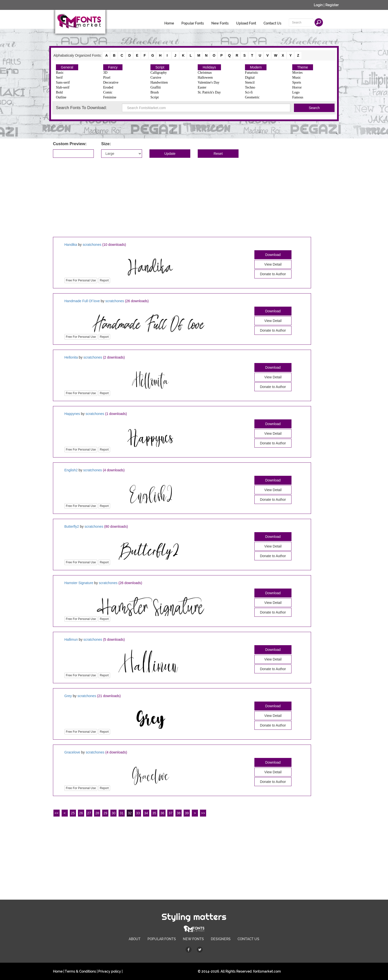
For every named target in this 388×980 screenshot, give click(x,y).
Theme (303, 67)
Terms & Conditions (80, 971)
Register (332, 5)
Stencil (250, 82)
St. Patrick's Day (209, 92)
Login (318, 5)
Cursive (156, 78)
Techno (250, 87)
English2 (71, 470)
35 (154, 813)
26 (81, 813)
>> (203, 813)
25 (73, 813)
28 (97, 813)
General (67, 67)
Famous (298, 97)
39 (187, 813)
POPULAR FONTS (162, 939)
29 (105, 813)
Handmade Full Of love (82, 301)
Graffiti (156, 87)
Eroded (108, 87)
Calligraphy (159, 73)
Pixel (107, 78)
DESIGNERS (221, 939)
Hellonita (71, 357)
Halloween (205, 78)
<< (56, 813)
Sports (297, 82)
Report (104, 280)
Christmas (205, 73)
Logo (296, 92)
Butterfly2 (72, 526)
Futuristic (252, 73)
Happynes (72, 414)
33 (138, 813)
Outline (61, 97)
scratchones (92, 245)
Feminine (110, 97)
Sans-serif (63, 82)
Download (273, 255)
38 (179, 813)
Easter (202, 87)
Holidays (209, 67)
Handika (71, 245)
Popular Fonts (193, 23)
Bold (59, 92)
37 (170, 813)
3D (105, 73)
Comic (108, 92)
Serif (59, 78)
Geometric (252, 97)
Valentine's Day (209, 82)
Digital (250, 78)
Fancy (113, 67)
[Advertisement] (194, 197)
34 (146, 813)
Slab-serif (63, 87)
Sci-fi (249, 92)
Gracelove (72, 752)
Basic (60, 73)
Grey (68, 696)
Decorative (111, 82)
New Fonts (220, 23)
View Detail (273, 264)
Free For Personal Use (81, 280)
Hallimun (71, 639)
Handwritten (159, 82)
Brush (155, 92)
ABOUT (135, 939)
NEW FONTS (193, 939)
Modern (256, 67)
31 (122, 813)
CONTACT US (248, 939)
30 (114, 813)
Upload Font (246, 23)
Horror (297, 87)
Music (297, 78)
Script (160, 67)
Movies (297, 73)
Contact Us (272, 23)
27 (89, 813)
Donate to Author (273, 274)
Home (169, 23)
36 (162, 813)
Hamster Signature (79, 583)
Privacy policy (110, 971)
